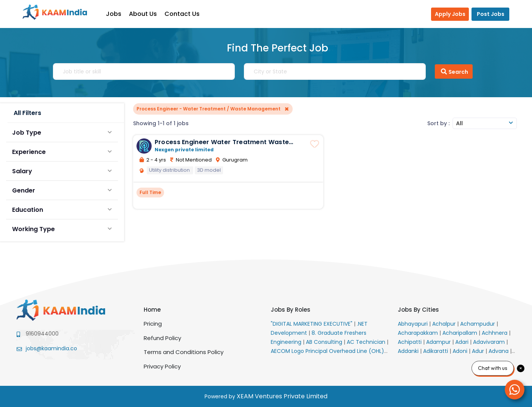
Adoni (461, 351)
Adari (463, 342)
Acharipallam (461, 333)
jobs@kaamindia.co (51, 348)
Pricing (153, 324)
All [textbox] (459, 123)
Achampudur (478, 324)
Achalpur (445, 324)
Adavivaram (490, 342)
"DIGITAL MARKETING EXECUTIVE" (312, 324)
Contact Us (186, 14)
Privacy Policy (162, 366)
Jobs (117, 14)
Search (454, 71)
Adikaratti (436, 351)
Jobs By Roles (291, 310)
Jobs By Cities (418, 310)
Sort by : (438, 123)
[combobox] (485, 123)
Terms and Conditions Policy (184, 352)
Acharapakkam (419, 333)
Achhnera (495, 333)
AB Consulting (325, 342)
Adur (479, 351)
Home (152, 310)
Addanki (409, 351)
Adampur (439, 342)
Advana (499, 351)
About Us (147, 14)
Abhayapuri (413, 324)
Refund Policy (162, 338)
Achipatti (410, 342)
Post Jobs (491, 14)
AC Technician (367, 342)
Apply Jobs (450, 14)
